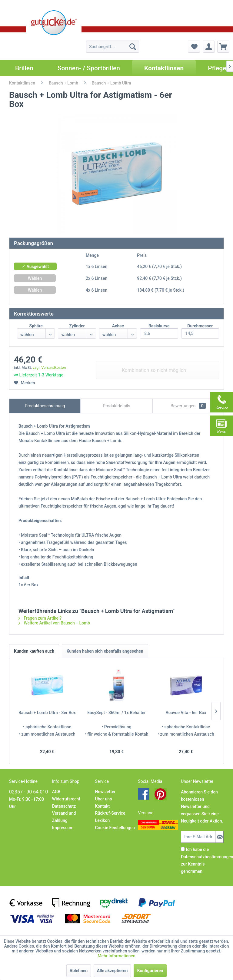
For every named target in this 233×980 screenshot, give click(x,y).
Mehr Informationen (116, 956)
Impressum (63, 828)
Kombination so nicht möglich (154, 370)
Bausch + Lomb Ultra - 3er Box (47, 713)
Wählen (35, 278)
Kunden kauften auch (34, 651)
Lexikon (103, 820)
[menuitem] (113, 47)
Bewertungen (188, 406)
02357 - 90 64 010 (28, 792)
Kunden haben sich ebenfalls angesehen (105, 651)
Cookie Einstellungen (115, 828)
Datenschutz (64, 806)
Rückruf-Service (110, 813)
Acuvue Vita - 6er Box (186, 713)
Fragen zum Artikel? (40, 618)
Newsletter (105, 792)
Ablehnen (79, 971)
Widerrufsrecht (66, 799)
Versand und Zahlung (64, 817)
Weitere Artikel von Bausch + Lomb (54, 623)
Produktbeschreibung (45, 406)
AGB (56, 792)
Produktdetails (116, 406)
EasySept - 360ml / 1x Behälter (116, 713)
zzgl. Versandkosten (49, 368)
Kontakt (103, 806)
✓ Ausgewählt (35, 267)
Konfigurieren (150, 971)
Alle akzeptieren (112, 971)
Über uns (104, 799)
